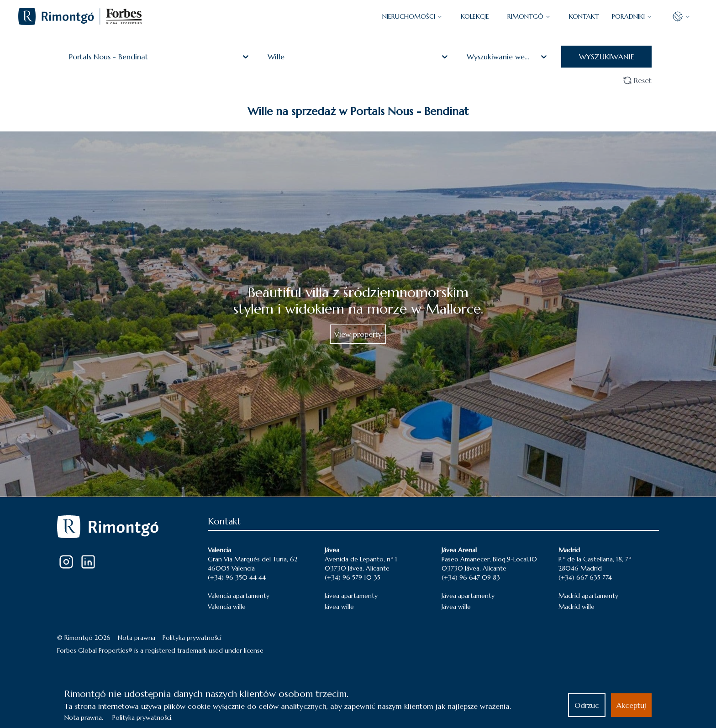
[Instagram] (66, 562)
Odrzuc (587, 705)
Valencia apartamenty (239, 596)
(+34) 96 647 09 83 (471, 577)
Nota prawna (137, 638)
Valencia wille (227, 607)
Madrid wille (576, 607)
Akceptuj (631, 705)
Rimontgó (529, 16)
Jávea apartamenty (351, 596)
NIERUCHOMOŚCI (412, 16)
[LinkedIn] (88, 562)
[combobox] (70, 57)
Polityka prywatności (192, 638)
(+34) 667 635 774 (585, 577)
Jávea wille (339, 607)
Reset (637, 80)
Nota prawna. (84, 718)
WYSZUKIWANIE (607, 57)
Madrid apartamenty (588, 596)
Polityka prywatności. (142, 718)
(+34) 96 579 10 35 (353, 577)
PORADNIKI (632, 16)
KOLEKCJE (475, 16)
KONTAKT (584, 16)
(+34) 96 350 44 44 (237, 577)
